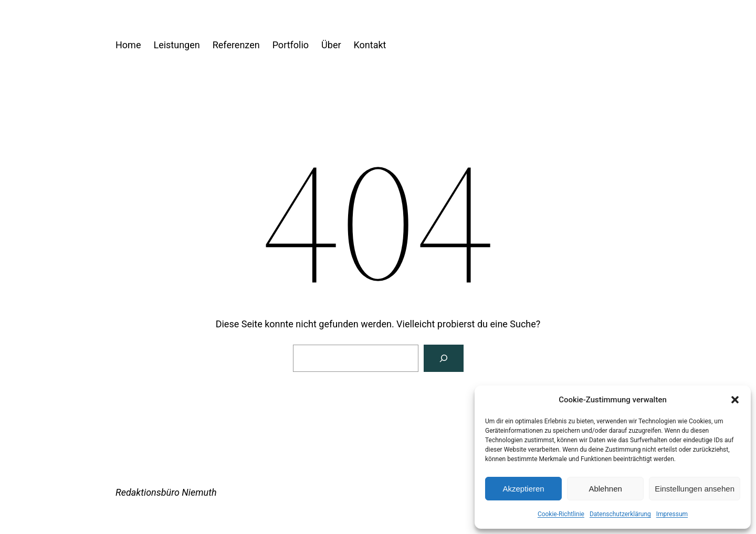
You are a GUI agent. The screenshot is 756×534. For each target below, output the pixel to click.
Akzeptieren (523, 489)
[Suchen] (444, 358)
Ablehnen (605, 489)
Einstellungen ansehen (695, 489)
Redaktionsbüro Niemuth (166, 492)
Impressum (672, 514)
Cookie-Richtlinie (561, 514)
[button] (735, 400)
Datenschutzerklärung (620, 514)
